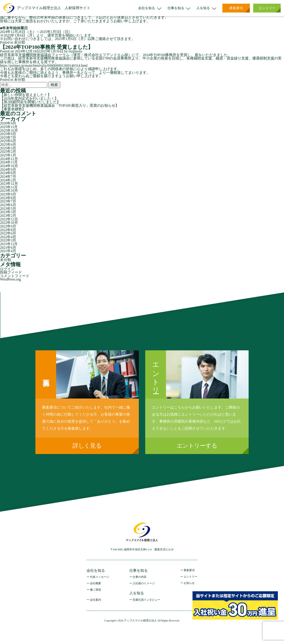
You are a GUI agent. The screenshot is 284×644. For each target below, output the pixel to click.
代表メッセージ (100, 577)
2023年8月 (8, 198)
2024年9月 (8, 170)
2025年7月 (8, 138)
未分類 (20, 43)
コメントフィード (15, 276)
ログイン (7, 269)
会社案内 (95, 600)
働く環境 (95, 590)
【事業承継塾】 (13, 109)
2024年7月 (8, 177)
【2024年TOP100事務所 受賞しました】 (47, 47)
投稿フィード (11, 272)
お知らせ (189, 583)
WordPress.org (10, 279)
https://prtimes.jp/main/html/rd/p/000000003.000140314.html (44, 66)
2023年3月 (8, 212)
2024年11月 (9, 162)
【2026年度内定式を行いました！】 (29, 99)
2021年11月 (9, 244)
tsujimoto (75, 51)
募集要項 (236, 8)
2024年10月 (9, 166)
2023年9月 (8, 194)
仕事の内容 (140, 577)
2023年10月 (9, 191)
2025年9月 (8, 134)
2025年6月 (8, 141)
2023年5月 (8, 209)
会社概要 (95, 583)
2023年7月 (8, 201)
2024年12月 (9, 159)
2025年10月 (9, 131)
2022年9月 (8, 226)
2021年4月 (8, 251)
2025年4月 (8, 145)
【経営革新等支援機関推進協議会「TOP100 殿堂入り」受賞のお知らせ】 (59, 106)
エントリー (267, 8)
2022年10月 (9, 223)
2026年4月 (8, 123)
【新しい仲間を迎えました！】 (26, 95)
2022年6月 (8, 233)
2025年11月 (9, 127)
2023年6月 (8, 205)
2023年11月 (9, 187)
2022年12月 (9, 219)
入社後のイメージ (144, 583)
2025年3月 (8, 148)
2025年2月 (8, 152)
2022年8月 (8, 230)
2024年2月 (8, 180)
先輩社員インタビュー (146, 600)
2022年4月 (8, 237)
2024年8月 (8, 173)
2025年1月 (8, 155)
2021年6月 (8, 248)
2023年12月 (9, 184)
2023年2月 (8, 216)
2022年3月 (8, 240)
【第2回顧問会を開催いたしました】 (30, 102)
